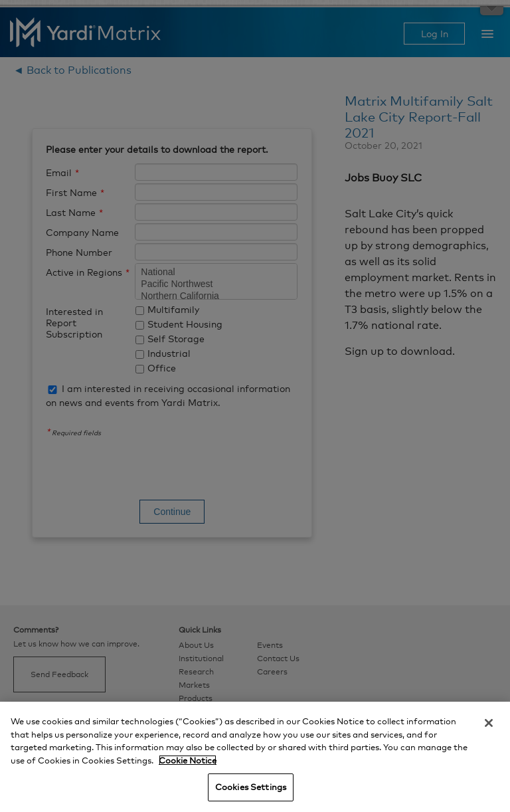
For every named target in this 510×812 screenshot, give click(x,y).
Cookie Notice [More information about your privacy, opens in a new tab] (188, 760)
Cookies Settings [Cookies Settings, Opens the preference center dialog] (251, 787)
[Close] (489, 723)
